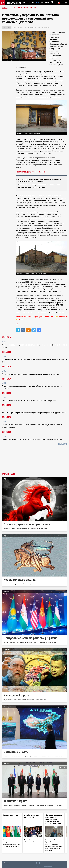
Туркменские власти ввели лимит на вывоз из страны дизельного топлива (30, 374)
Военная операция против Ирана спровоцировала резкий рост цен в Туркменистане (34, 413)
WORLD (48, 3)
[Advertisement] (34, 459)
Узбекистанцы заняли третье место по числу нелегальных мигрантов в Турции (32, 439)
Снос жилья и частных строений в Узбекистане (37, 27)
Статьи (12, 8)
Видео (20, 8)
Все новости (63, 444)
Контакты (6, 863)
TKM (38, 3)
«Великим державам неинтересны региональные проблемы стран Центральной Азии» (54, 819)
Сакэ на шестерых (10, 815)
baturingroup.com (48, 866)
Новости (5, 8)
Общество (21, 27)
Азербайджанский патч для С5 (32, 816)
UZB (42, 3)
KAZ (24, 3)
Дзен (20, 319)
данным (59, 226)
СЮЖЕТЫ (33, 8)
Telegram (62, 317)
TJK (33, 3)
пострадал (38, 300)
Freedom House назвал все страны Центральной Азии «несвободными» (29, 401)
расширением (46, 72)
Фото (26, 8)
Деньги (15, 27)
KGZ (29, 3)
